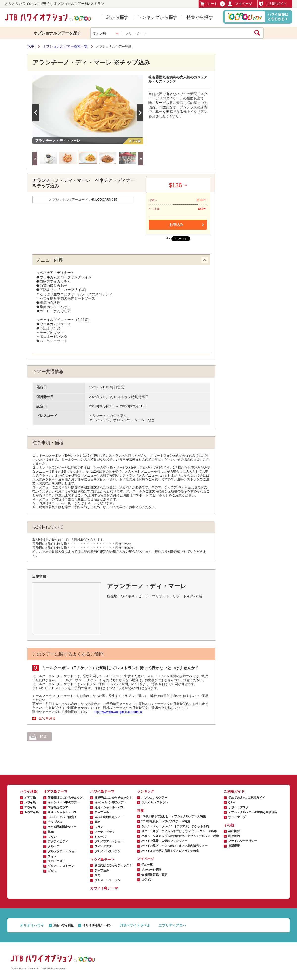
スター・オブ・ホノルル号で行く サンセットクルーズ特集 (179, 831)
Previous (36, 113)
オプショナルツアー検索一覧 (65, 46)
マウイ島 (30, 807)
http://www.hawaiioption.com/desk (118, 712)
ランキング (146, 792)
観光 (51, 832)
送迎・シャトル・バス (62, 812)
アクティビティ (58, 841)
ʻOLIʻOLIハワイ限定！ (62, 817)
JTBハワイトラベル (135, 925)
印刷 (38, 737)
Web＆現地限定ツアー (62, 827)
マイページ (240, 4)
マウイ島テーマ (102, 860)
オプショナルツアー (154, 798)
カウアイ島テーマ (104, 888)
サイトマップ (237, 817)
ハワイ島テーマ (102, 792)
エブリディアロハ (172, 925)
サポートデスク (238, 807)
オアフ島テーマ (55, 792)
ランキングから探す (157, 17)
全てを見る (47, 718)
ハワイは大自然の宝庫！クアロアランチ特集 (170, 851)
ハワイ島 (30, 802)
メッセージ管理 (151, 870)
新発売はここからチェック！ (66, 798)
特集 (140, 811)
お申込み (176, 225)
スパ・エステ (56, 861)
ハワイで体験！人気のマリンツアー (164, 841)
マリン (52, 837)
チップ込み (55, 822)
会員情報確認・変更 (154, 875)
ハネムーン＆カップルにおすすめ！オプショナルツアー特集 (180, 836)
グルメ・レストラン (61, 866)
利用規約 (234, 836)
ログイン (147, 880)
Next (140, 113)
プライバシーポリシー (243, 841)
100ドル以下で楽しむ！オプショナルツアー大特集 (174, 816)
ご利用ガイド (273, 4)
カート (212, 4)
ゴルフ (52, 871)
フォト (52, 856)
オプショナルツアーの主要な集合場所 (253, 812)
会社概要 (234, 831)
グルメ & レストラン (155, 802)
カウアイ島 (31, 812)
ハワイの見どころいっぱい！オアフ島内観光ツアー (174, 846)
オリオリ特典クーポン (97, 925)
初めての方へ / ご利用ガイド (247, 798)
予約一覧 (147, 865)
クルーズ (54, 846)
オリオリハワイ (32, 925)
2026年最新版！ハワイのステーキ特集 (166, 821)
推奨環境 (234, 846)
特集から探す (200, 17)
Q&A (232, 802)
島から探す (117, 17)
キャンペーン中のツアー (64, 802)
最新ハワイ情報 (63, 925)
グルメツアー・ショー (62, 851)
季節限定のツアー (59, 807)
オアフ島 (30, 798)
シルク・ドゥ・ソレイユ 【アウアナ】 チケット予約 (175, 826)
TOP (31, 46)
